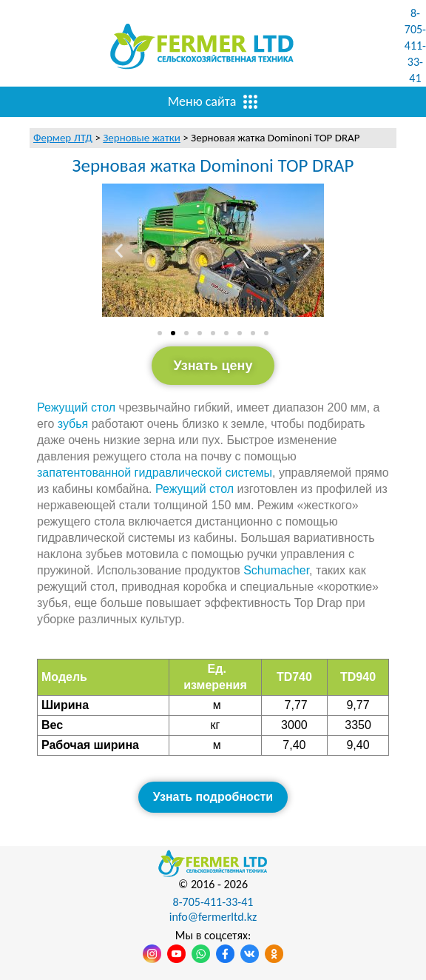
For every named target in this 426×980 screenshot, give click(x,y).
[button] (119, 250)
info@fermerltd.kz (213, 917)
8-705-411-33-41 (415, 46)
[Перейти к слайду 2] (173, 333)
